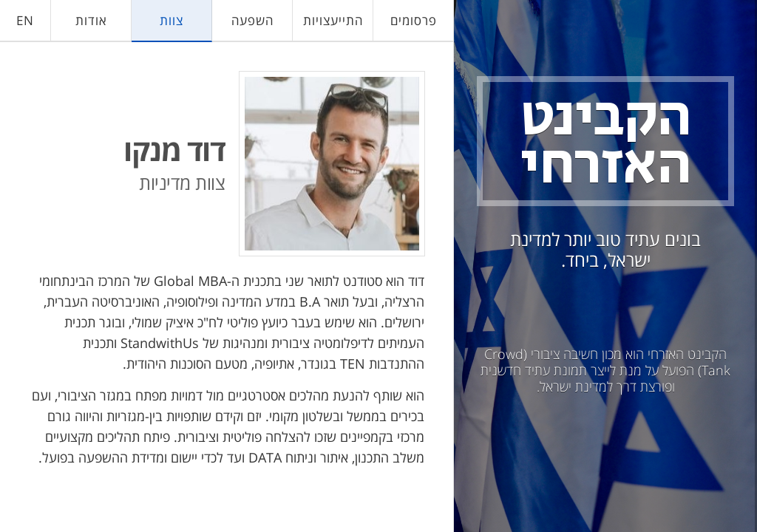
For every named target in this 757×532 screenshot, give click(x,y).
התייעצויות (333, 20)
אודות (91, 20)
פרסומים (414, 20)
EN (25, 20)
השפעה (252, 20)
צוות (172, 20)
